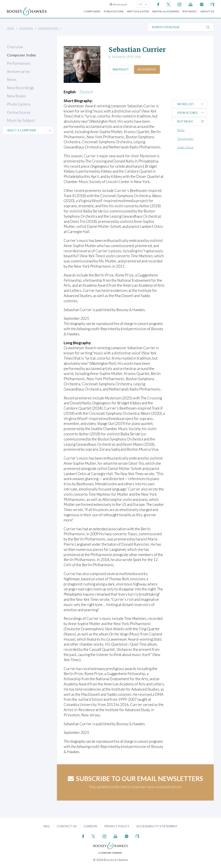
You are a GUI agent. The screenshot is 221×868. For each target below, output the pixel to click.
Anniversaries (18, 72)
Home (10, 28)
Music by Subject (21, 120)
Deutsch (86, 92)
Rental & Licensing (166, 11)
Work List (192, 104)
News (12, 80)
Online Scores (19, 112)
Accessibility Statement (157, 826)
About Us (207, 11)
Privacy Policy (117, 826)
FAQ (47, 826)
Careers (90, 826)
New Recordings (21, 88)
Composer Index (48, 28)
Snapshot (121, 69)
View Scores (192, 113)
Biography (148, 69)
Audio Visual (186, 147)
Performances (19, 63)
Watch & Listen (138, 11)
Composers (92, 11)
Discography (186, 139)
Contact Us (67, 826)
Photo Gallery (19, 104)
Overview (15, 47)
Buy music (190, 11)
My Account (118, 4)
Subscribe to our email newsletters (135, 778)
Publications (114, 11)
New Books (16, 96)
